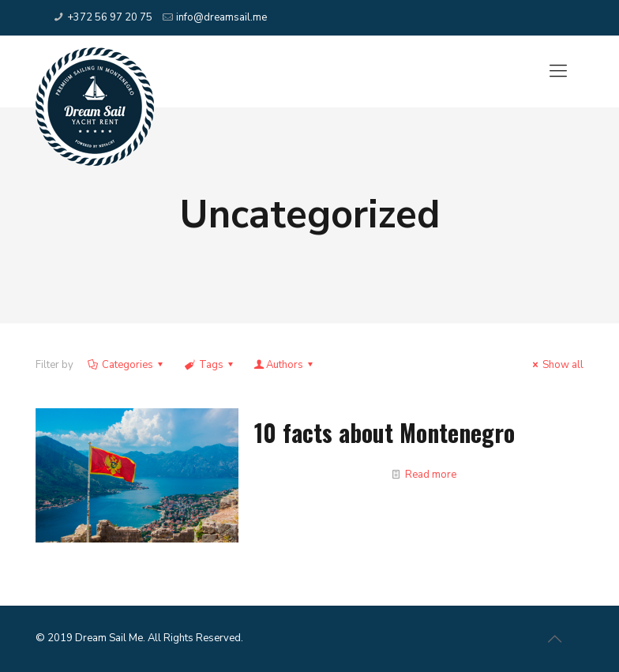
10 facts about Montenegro (385, 432)
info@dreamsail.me (221, 17)
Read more (431, 475)
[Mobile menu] (558, 71)
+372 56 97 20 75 (110, 17)
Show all (556, 365)
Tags (209, 365)
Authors (285, 365)
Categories (126, 365)
